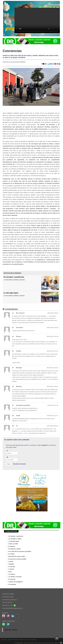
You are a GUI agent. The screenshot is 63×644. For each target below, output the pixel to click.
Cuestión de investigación (15, 582)
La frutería (11, 569)
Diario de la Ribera (11, 630)
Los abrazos (12, 574)
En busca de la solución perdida (17, 559)
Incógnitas (11, 564)
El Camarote (12, 579)
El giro (10, 572)
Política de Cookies (24, 640)
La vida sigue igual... (11, 293)
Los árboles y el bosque (15, 577)
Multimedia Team (49, 643)
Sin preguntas (12, 584)
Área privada (32, 640)
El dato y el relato (13, 544)
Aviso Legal (4, 640)
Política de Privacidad (13, 640)
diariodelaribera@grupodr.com (14, 608)
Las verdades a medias (15, 539)
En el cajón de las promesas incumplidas (20, 551)
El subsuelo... (12, 546)
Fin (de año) (12, 567)
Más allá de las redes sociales (17, 556)
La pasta (11, 562)
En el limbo (11, 554)
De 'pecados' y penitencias (14, 277)
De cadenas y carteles (15, 549)
